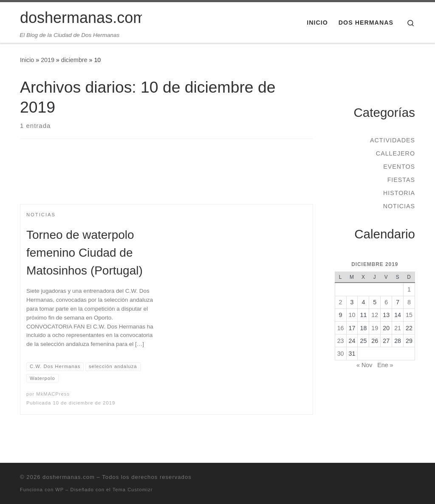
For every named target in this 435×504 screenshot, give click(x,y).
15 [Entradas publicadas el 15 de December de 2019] (409, 315)
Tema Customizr (133, 490)
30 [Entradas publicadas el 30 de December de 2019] (341, 354)
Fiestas (401, 180)
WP (59, 490)
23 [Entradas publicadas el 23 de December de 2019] (341, 341)
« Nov (364, 365)
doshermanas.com (69, 477)
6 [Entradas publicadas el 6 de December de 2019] (386, 302)
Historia (399, 193)
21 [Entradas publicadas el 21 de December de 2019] (398, 328)
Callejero (395, 153)
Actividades (393, 140)
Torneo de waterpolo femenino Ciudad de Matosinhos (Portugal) (85, 253)
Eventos (399, 167)
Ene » (385, 365)
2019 (48, 60)
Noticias (399, 206)
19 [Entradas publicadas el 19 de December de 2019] (375, 328)
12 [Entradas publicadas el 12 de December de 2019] (375, 315)
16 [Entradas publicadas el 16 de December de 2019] (341, 328)
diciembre (74, 60)
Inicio (27, 60)
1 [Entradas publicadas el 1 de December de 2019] (409, 289)
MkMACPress (53, 394)
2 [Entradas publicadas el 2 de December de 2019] (341, 302)
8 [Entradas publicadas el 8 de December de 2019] (409, 302)
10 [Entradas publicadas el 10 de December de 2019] (352, 315)
